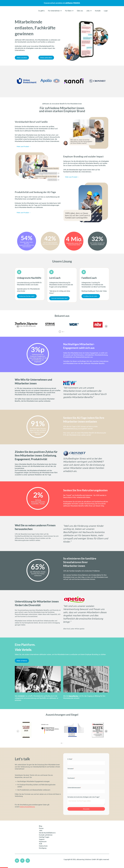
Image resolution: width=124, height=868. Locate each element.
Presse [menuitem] (41, 831)
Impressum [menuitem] (43, 844)
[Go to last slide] (18, 326)
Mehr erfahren (22, 663)
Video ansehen (22, 58)
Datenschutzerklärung (27, 809)
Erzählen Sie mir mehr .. (91, 296)
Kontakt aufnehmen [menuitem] (46, 838)
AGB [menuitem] (40, 846)
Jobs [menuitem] (41, 833)
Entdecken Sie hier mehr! (27, 296)
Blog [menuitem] (41, 829)
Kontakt (98, 11)
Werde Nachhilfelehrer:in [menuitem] (47, 835)
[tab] (63, 332)
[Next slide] (106, 326)
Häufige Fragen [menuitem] (44, 840)
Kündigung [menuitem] (43, 851)
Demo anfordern (46, 58)
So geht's (41, 11)
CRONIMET (22, 699)
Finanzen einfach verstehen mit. (62, 3)
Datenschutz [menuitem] (43, 849)
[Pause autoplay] (60, 332)
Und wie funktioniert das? (59, 298)
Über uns (80, 11)
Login (106, 11)
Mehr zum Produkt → (24, 146)
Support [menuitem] (42, 842)
